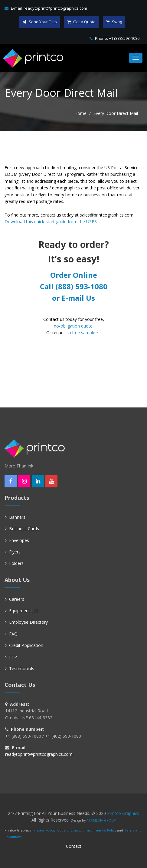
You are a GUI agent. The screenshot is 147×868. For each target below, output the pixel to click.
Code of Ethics (69, 830)
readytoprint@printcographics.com (55, 8)
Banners (17, 517)
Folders (16, 563)
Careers (17, 599)
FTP (13, 657)
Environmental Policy (99, 830)
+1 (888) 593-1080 (124, 38)
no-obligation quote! (74, 326)
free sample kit (87, 333)
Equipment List (24, 611)
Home (80, 113)
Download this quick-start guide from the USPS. (51, 222)
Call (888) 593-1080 (74, 286)
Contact (74, 846)
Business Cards (24, 529)
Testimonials (22, 668)
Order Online (74, 275)
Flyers (15, 552)
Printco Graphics (123, 813)
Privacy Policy (44, 830)
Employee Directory (28, 622)
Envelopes (19, 540)
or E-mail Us (73, 298)
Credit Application (26, 645)
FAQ (13, 634)
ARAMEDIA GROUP (101, 820)
